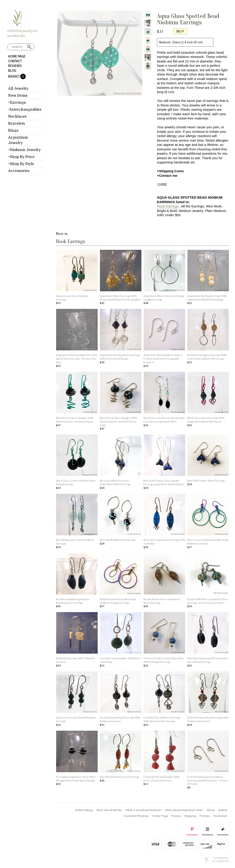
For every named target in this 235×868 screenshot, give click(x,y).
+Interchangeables (25, 110)
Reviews (15, 66)
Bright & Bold (167, 211)
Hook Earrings (168, 206)
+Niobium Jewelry (24, 150)
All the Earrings (193, 206)
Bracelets (16, 124)
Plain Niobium (215, 211)
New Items (18, 96)
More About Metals (109, 810)
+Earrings (17, 103)
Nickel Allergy (84, 810)
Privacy (176, 816)
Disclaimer (220, 816)
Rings (13, 131)
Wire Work (214, 206)
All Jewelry (18, 89)
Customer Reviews (136, 816)
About (211, 810)
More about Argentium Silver (184, 810)
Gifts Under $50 (169, 215)
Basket (14, 76)
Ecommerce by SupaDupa (221, 860)
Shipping (190, 816)
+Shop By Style (21, 164)
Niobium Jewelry (191, 211)
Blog (12, 71)
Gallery (223, 810)
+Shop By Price (21, 157)
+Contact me (167, 176)
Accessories (19, 171)
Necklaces (17, 117)
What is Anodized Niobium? (144, 810)
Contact (15, 61)
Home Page (17, 56)
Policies (205, 816)
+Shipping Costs (170, 171)
